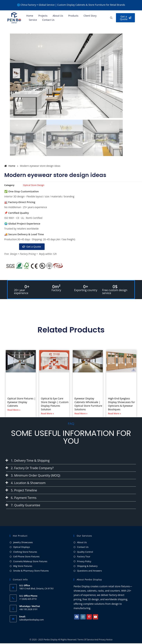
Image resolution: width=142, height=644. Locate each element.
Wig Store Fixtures (23, 567)
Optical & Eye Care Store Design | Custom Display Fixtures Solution (55, 404)
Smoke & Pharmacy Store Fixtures (31, 572)
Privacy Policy (84, 562)
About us (58, 16)
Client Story (90, 16)
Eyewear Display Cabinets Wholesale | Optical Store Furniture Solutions (88, 404)
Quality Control (85, 552)
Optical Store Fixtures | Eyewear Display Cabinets (22, 402)
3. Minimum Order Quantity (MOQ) (36, 476)
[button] (111, 18)
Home (30, 16)
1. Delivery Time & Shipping (31, 460)
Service (33, 20)
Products (73, 16)
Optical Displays (22, 548)
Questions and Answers (89, 572)
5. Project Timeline (24, 491)
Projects (43, 16)
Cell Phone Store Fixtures (26, 557)
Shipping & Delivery (87, 567)
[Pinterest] (89, 618)
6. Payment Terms (24, 498)
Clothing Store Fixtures (25, 552)
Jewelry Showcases (23, 543)
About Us (82, 543)
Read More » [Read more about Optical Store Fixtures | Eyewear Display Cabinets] (14, 410)
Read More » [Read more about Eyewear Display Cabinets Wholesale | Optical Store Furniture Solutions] (81, 414)
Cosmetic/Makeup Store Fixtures (30, 562)
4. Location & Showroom (29, 483)
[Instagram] (83, 618)
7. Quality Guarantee (26, 506)
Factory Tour (84, 557)
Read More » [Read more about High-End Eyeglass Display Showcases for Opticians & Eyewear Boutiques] (114, 414)
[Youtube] (95, 618)
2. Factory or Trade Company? (33, 468)
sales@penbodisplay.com (32, 620)
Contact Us (48, 20)
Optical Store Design (34, 185)
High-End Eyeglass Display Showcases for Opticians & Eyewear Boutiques (121, 404)
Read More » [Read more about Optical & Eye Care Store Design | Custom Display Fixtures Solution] (47, 414)
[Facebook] (77, 618)
